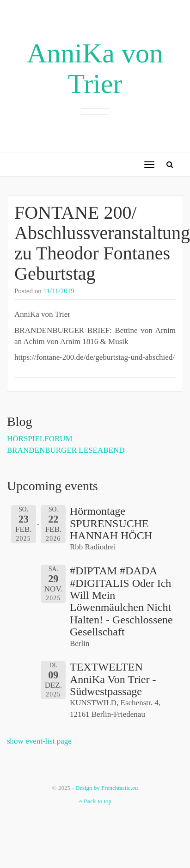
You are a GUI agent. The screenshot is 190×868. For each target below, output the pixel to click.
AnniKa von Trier (95, 68)
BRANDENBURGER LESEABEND (66, 450)
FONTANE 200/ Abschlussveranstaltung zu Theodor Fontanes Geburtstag (102, 243)
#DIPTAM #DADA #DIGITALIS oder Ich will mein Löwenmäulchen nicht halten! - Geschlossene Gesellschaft (121, 601)
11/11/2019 (59, 291)
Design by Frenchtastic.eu (107, 788)
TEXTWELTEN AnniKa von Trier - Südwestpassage (113, 679)
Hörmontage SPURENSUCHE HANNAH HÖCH (111, 523)
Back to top (95, 801)
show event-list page (39, 741)
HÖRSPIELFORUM (40, 439)
